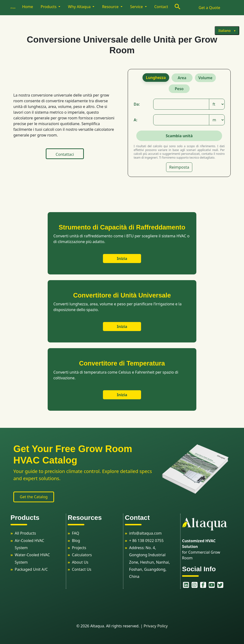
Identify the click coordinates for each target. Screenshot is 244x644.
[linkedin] (183, 585)
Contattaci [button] (65, 154)
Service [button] (137, 7)
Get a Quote (209, 8)
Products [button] (49, 7)
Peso (179, 89)
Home (28, 7)
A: (135, 120)
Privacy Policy (156, 626)
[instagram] (192, 585)
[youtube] (209, 585)
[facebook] (201, 585)
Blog (76, 541)
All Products (25, 533)
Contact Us (82, 569)
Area (182, 78)
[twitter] (218, 585)
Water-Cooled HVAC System (32, 558)
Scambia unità (179, 136)
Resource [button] (111, 7)
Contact (161, 7)
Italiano (225, 31)
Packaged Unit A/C (31, 569)
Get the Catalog (34, 497)
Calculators (82, 555)
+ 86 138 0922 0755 (146, 541)
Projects (79, 548)
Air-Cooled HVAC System (30, 544)
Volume (205, 78)
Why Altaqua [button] (80, 7)
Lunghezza (156, 78)
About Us (80, 562)
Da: (137, 104)
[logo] (15, 8)
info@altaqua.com (145, 533)
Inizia (122, 259)
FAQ (76, 533)
